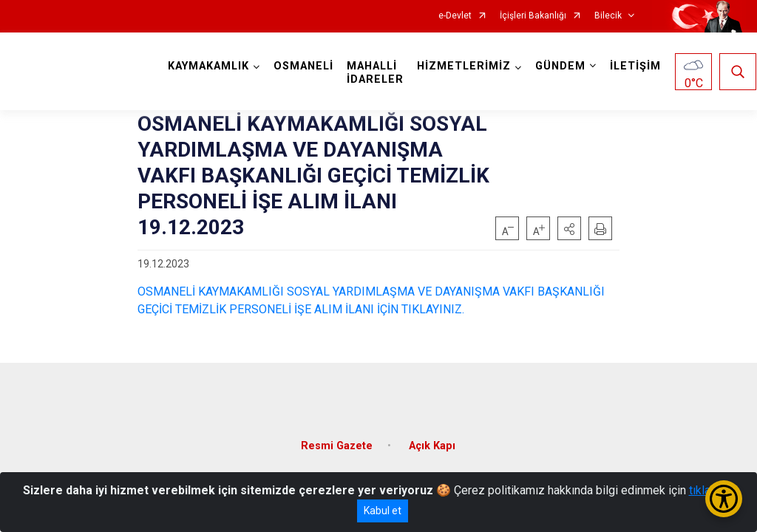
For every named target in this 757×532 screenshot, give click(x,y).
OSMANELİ (303, 66)
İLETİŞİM (635, 66)
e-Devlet (455, 16)
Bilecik (608, 16)
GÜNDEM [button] (560, 66)
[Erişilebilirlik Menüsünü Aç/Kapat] (724, 499)
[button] (569, 228)
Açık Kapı (432, 446)
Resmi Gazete (337, 446)
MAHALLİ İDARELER (375, 73)
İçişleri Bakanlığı (533, 16)
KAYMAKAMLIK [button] (208, 66)
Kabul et (383, 511)
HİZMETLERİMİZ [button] (464, 66)
